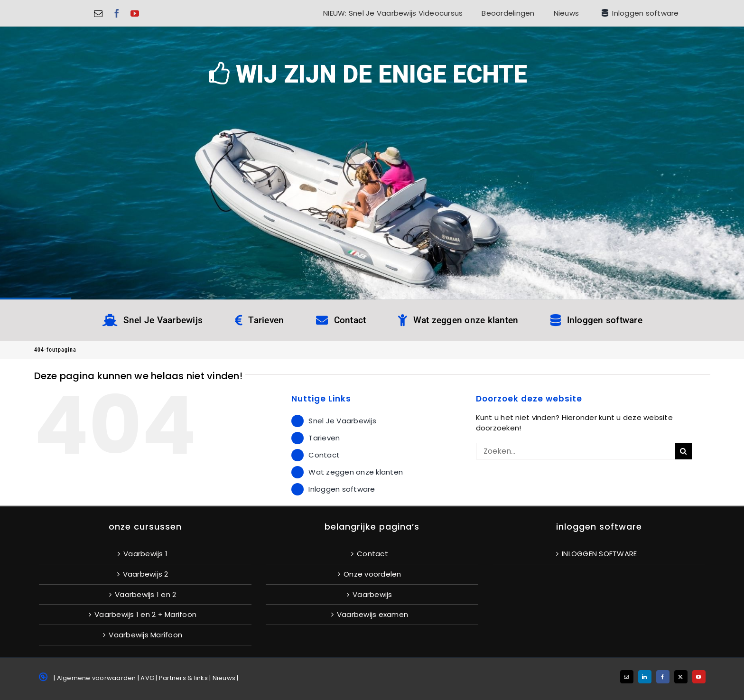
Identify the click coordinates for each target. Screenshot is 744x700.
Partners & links (183, 678)
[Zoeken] (684, 451)
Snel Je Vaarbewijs (342, 421)
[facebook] (117, 13)
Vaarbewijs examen (372, 614)
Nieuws (224, 678)
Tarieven (324, 438)
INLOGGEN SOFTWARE (599, 554)
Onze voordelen (372, 574)
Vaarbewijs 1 (145, 554)
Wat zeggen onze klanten (356, 472)
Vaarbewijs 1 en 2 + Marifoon (145, 614)
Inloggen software (342, 489)
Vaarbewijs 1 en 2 (145, 594)
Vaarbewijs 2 (146, 574)
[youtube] (135, 13)
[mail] (98, 13)
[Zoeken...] (576, 451)
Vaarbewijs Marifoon (145, 635)
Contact (324, 455)
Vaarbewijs (372, 594)
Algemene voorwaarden (97, 678)
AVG (147, 678)
